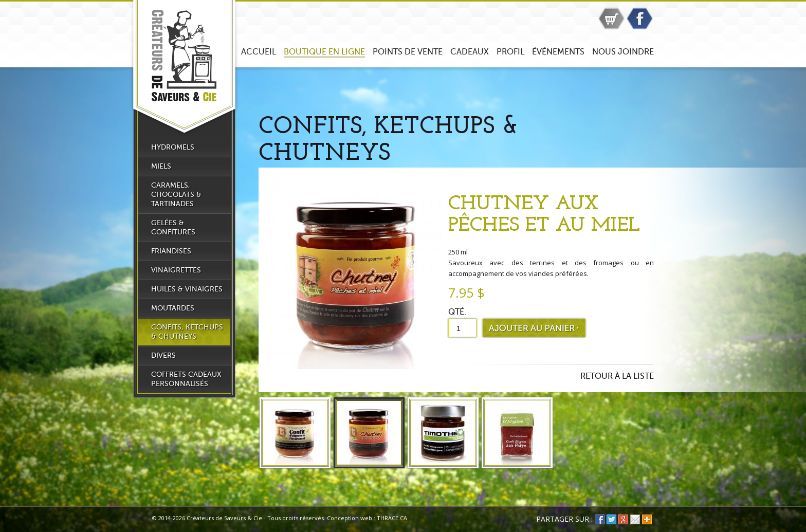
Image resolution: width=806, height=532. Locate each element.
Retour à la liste (617, 376)
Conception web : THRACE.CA (367, 518)
